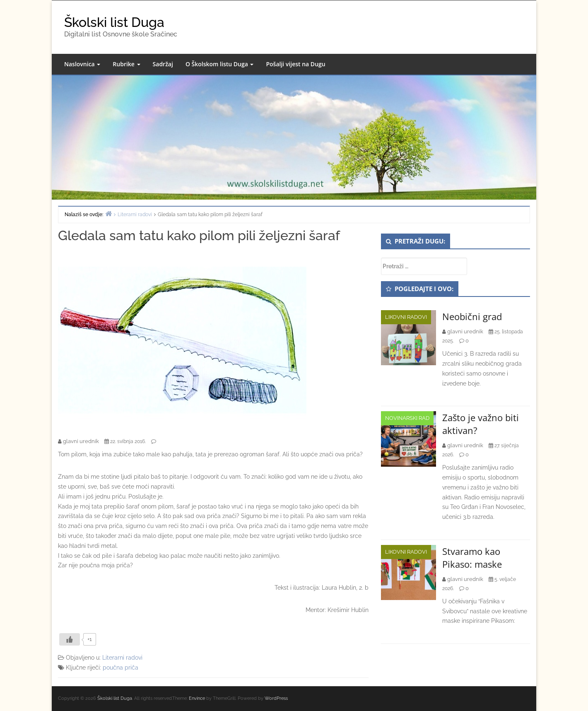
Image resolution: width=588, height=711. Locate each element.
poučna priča (120, 668)
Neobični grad (472, 316)
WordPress (276, 698)
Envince (197, 698)
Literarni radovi (122, 658)
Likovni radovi (406, 317)
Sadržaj (163, 64)
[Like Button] (70, 639)
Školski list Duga (114, 22)
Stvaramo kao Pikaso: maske (472, 558)
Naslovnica (82, 64)
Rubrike (126, 64)
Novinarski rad (407, 418)
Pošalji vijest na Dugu (295, 64)
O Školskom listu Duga (220, 64)
